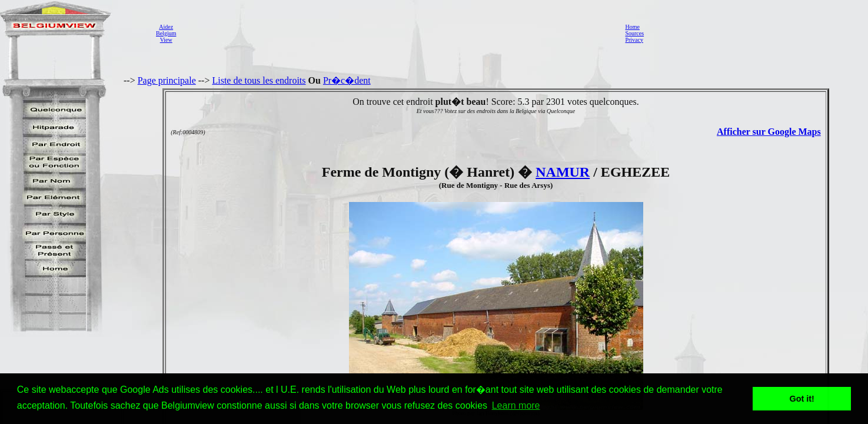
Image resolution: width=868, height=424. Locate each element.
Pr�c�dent (347, 80)
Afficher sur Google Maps (769, 132)
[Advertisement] (397, 33)
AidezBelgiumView (166, 33)
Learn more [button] (516, 405)
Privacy (634, 40)
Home (632, 27)
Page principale (167, 80)
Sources (634, 33)
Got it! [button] (802, 399)
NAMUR (563, 172)
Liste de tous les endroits (259, 80)
